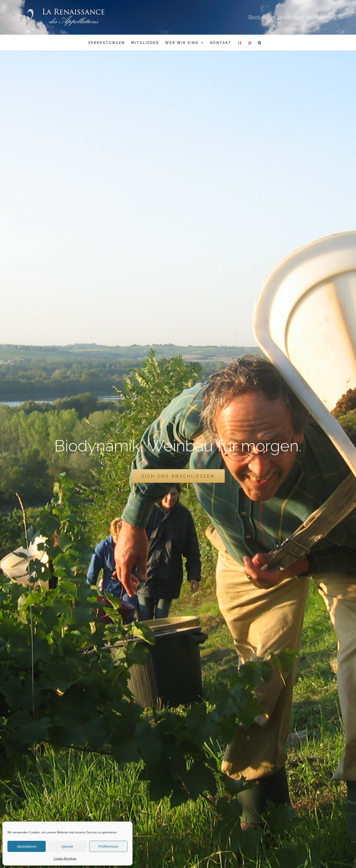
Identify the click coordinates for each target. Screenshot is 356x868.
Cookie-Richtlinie (65, 858)
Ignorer (67, 846)
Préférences (108, 846)
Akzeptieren (27, 846)
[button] (260, 43)
